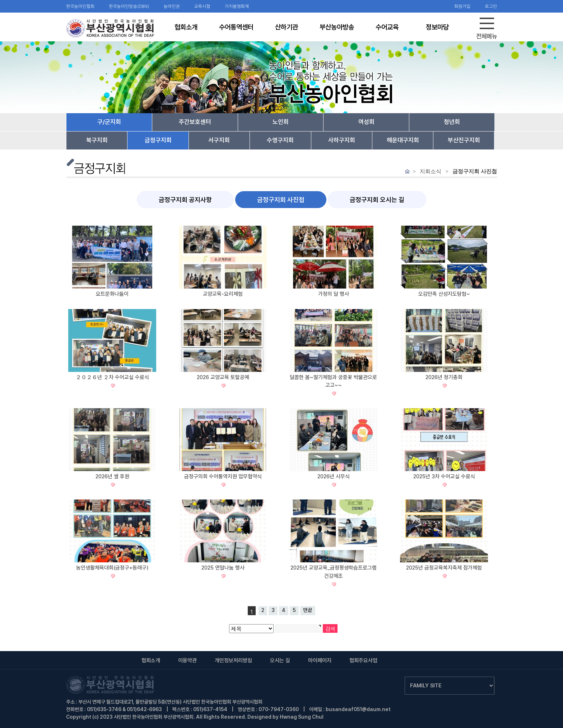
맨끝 (308, 610)
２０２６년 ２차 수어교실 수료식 (112, 377)
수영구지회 (280, 140)
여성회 (366, 122)
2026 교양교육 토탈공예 (223, 377)
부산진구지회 (464, 140)
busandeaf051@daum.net (358, 709)
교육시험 (202, 6)
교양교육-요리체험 (223, 294)
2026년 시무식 (334, 476)
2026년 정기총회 (444, 377)
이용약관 (187, 660)
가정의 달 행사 (334, 294)
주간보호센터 (195, 122)
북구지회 (97, 140)
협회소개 (151, 660)
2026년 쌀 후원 (112, 476)
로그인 (491, 6)
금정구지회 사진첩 (281, 200)
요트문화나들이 (112, 294)
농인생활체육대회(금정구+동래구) (112, 568)
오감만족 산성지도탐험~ (444, 294)
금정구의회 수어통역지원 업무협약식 (223, 476)
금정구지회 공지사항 (185, 200)
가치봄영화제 (237, 6)
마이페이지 (320, 660)
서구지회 (219, 140)
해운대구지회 (403, 140)
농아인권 (171, 6)
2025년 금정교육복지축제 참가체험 (444, 568)
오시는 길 (280, 660)
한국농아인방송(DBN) (129, 6)
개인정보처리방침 (233, 660)
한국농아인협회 (80, 6)
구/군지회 (109, 122)
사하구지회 (342, 140)
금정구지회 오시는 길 (377, 200)
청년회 (452, 122)
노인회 (281, 122)
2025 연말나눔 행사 (223, 568)
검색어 (0, 0)
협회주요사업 (363, 660)
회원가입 (462, 6)
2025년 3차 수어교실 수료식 (444, 476)
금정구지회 (158, 140)
